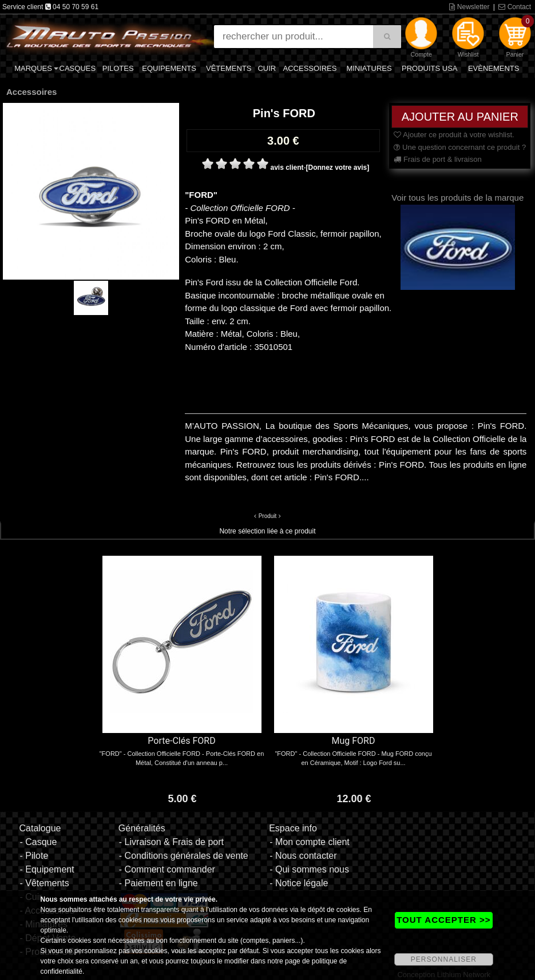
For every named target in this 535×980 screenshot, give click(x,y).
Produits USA (430, 68)
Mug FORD (354, 741)
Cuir (267, 68)
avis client (287, 168)
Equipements (169, 68)
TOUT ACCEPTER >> (443, 920)
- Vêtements (44, 883)
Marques (33, 68)
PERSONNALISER (444, 959)
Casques (78, 68)
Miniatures (369, 68)
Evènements (494, 68)
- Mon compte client (310, 842)
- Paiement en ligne (158, 883)
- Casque (38, 842)
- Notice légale (299, 883)
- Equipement (47, 869)
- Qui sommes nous (309, 869)
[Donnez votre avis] (338, 168)
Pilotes (118, 68)
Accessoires (310, 68)
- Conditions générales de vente (184, 856)
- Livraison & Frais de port (171, 842)
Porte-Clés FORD (181, 741)
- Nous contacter (303, 856)
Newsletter (469, 7)
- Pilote (34, 856)
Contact (515, 7)
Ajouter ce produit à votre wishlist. (454, 135)
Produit (268, 516)
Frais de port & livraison (437, 159)
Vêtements (229, 68)
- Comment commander (167, 869)
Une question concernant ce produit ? (460, 147)
